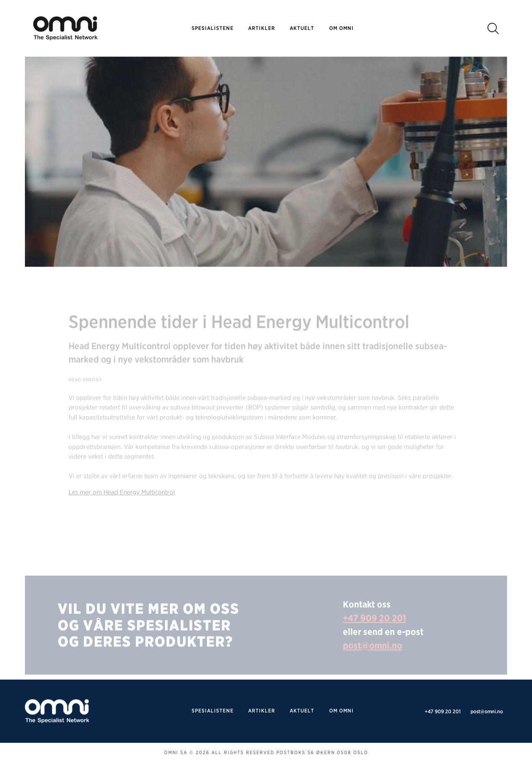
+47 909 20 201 (374, 628)
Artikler (262, 28)
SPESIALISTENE (213, 28)
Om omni (341, 28)
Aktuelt (302, 28)
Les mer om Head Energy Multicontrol (122, 502)
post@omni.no (373, 655)
